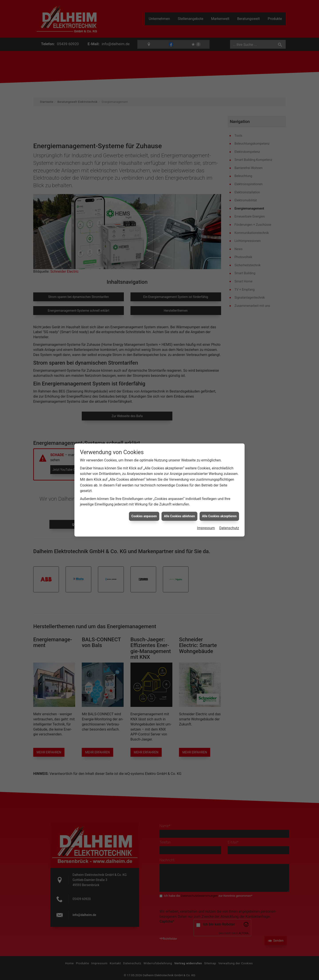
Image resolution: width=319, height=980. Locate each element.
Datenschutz (229, 528)
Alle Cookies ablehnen (179, 516)
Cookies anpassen (144, 516)
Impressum (206, 528)
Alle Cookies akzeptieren (219, 516)
